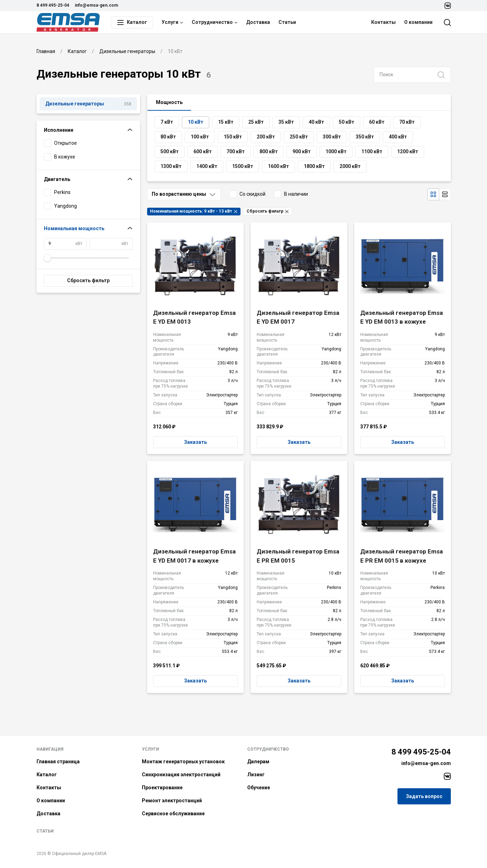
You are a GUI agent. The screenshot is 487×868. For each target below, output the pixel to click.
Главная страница (58, 762)
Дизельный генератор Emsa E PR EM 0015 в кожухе (402, 556)
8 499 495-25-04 (53, 5)
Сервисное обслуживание (173, 814)
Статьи (287, 22)
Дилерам (258, 762)
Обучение (259, 788)
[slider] (48, 258)
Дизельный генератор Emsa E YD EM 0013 (194, 317)
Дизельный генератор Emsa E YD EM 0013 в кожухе (402, 317)
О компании (418, 22)
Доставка (258, 22)
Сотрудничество (215, 22)
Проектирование (162, 788)
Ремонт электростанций (172, 801)
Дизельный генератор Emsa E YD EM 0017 (298, 317)
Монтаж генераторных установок (183, 762)
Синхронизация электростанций (181, 775)
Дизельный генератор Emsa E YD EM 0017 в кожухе (194, 556)
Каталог (47, 775)
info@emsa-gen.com (96, 5)
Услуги (172, 22)
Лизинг (256, 775)
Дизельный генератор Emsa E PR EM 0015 (298, 556)
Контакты (383, 22)
